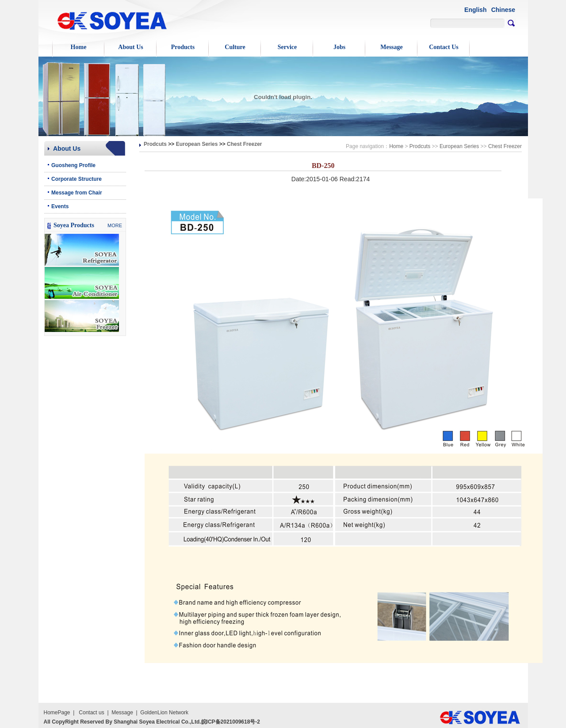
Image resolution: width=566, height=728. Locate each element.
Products (183, 47)
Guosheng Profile (73, 165)
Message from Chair (77, 193)
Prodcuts (155, 144)
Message (392, 47)
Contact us (91, 713)
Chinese (503, 10)
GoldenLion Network (164, 713)
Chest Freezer (244, 144)
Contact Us (444, 47)
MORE (115, 225)
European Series (197, 144)
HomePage (57, 713)
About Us (130, 47)
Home (79, 47)
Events (60, 206)
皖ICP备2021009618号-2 (231, 722)
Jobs (339, 47)
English (476, 10)
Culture (235, 47)
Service (287, 47)
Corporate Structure (76, 179)
